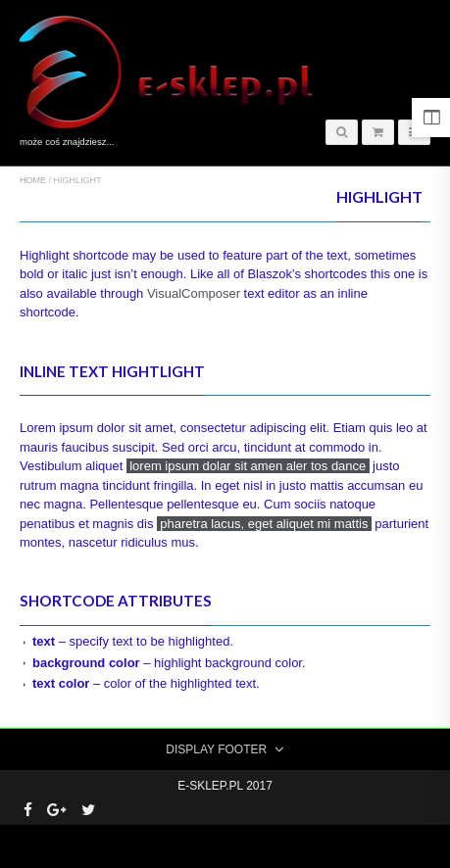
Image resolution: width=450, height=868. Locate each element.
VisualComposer (194, 293)
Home (33, 180)
